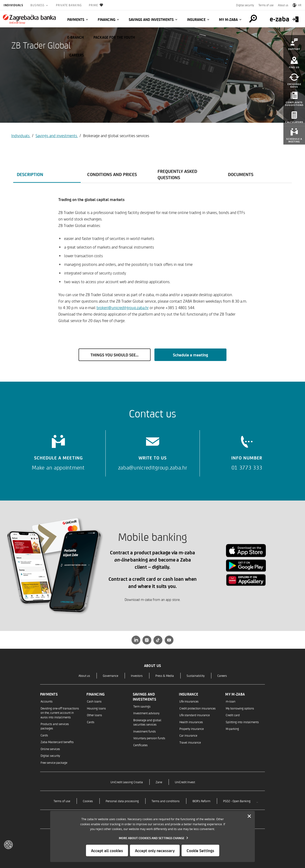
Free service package (54, 762)
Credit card (233, 715)
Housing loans (96, 708)
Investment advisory (146, 713)
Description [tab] (30, 174)
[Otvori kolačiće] (8, 845)
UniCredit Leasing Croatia (127, 782)
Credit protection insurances (198, 708)
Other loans (95, 715)
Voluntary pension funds (149, 738)
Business (38, 5)
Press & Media (165, 675)
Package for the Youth (114, 37)
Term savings (142, 706)
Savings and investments (151, 19)
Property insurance (192, 729)
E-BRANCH (76, 37)
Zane (159, 782)
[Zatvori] (249, 816)
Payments (76, 19)
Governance (110, 675)
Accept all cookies (107, 850)
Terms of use (266, 5)
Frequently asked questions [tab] (177, 174)
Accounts (47, 701)
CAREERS (77, 55)
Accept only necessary (155, 850)
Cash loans (94, 701)
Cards (44, 735)
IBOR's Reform (201, 801)
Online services (50, 749)
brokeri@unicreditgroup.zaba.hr (123, 307)
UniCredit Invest (185, 782)
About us (283, 5)
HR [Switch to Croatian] (297, 5)
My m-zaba (228, 19)
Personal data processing (122, 801)
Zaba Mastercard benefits (57, 742)
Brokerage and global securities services (147, 722)
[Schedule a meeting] (58, 451)
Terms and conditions (166, 801)
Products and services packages (55, 726)
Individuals (13, 5)
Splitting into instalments (242, 722)
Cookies (88, 801)
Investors (137, 675)
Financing (107, 19)
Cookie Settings (200, 850)
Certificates (140, 745)
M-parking (232, 729)
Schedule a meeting (190, 355)
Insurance (196, 19)
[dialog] (152, 836)
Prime (96, 5)
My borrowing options (240, 708)
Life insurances (189, 701)
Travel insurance (190, 742)
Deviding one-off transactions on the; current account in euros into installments (60, 713)
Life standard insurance (195, 715)
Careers (222, 675)
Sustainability (196, 675)
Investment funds (145, 731)
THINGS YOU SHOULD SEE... (115, 355)
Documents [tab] (241, 174)
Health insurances (191, 722)
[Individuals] (29, 19)
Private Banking (69, 5)
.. (257, 801)
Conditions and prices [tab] (112, 174)
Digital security (245, 5)
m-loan (231, 701)
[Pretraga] (253, 19)
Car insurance (188, 735)
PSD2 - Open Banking (237, 801)
